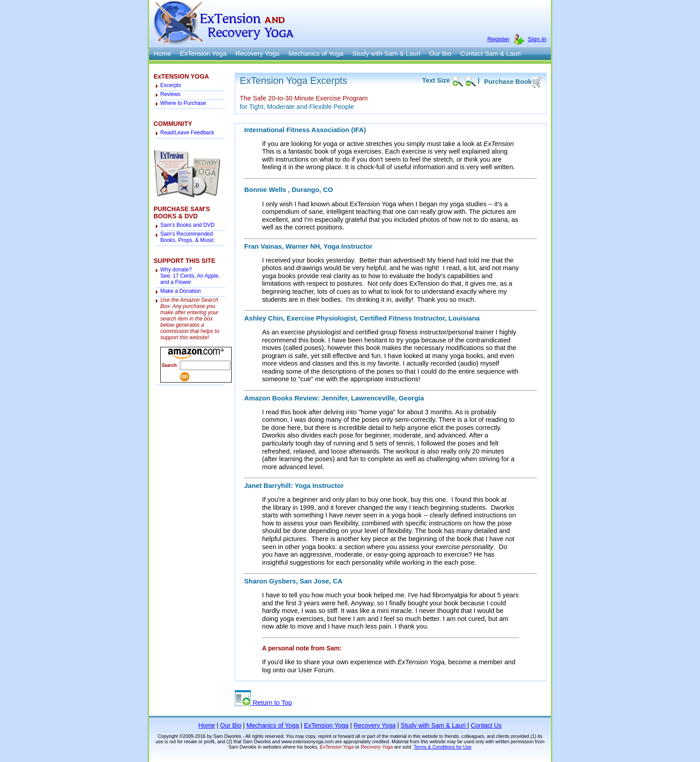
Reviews (170, 94)
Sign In (537, 39)
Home (162, 54)
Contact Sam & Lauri (490, 54)
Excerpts (171, 85)
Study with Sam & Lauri (386, 54)
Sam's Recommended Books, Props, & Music (187, 237)
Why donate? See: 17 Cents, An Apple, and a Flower (190, 276)
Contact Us (486, 725)
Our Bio (440, 54)
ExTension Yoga (203, 54)
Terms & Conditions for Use (443, 747)
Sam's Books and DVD (187, 225)
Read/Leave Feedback (187, 133)
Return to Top (263, 703)
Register (498, 39)
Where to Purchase (183, 103)
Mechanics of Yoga (316, 54)
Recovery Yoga (257, 54)
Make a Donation (181, 291)
